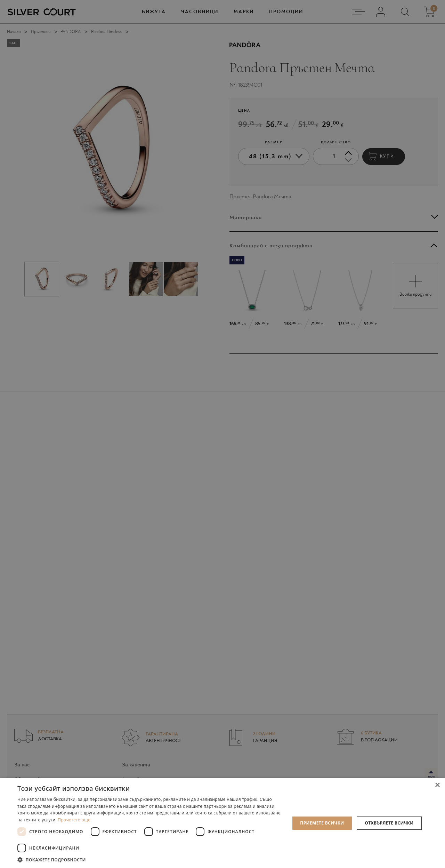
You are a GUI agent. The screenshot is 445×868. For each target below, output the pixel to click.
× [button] (437, 785)
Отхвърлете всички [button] (389, 823)
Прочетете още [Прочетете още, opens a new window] (74, 820)
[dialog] (222, 434)
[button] (150, 859)
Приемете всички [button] (322, 823)
